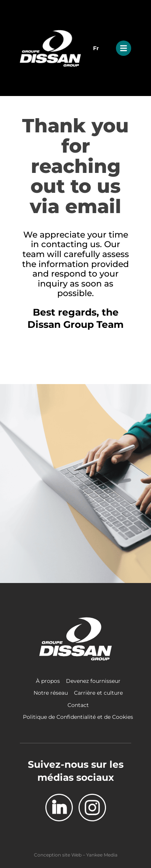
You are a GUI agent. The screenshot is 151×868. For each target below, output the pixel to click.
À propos (48, 681)
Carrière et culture (98, 693)
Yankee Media (102, 855)
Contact (78, 705)
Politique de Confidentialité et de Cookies (78, 717)
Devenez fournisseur (93, 681)
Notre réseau (51, 693)
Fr (96, 48)
